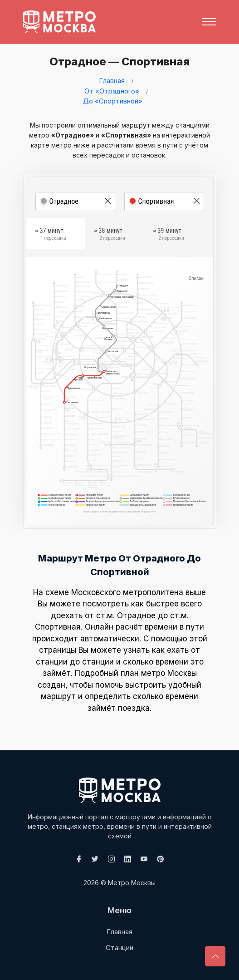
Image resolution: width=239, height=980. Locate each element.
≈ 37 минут (51, 236)
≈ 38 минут (110, 236)
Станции (119, 948)
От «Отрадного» (112, 91)
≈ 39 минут (169, 236)
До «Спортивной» (113, 101)
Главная (112, 81)
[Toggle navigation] (209, 22)
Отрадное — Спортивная (117, 62)
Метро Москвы (132, 883)
